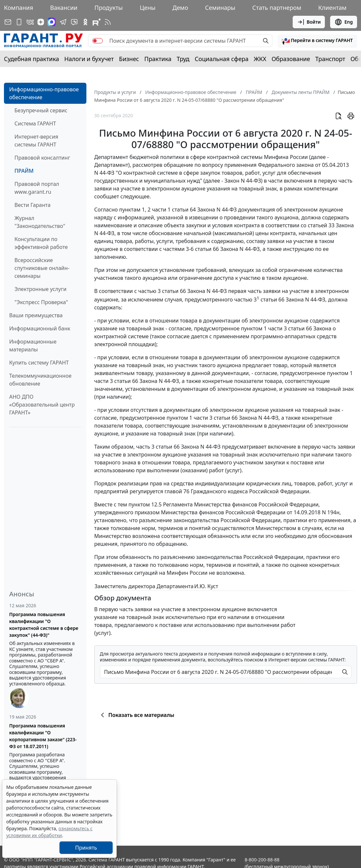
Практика (158, 59)
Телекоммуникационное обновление (40, 380)
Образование (291, 59)
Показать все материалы (136, 715)
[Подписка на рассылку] (8, 22)
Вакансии (64, 8)
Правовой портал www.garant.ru (37, 188)
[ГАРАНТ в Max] (52, 22)
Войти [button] (309, 22)
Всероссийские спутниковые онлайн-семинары (42, 268)
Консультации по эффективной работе (41, 243)
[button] (317, 41)
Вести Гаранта (33, 205)
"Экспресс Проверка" (41, 302)
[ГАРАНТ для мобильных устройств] (19, 22)
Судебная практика (32, 59)
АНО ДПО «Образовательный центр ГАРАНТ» (42, 405)
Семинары (220, 8)
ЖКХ (260, 59)
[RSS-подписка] (108, 22)
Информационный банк (40, 328)
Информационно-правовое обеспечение (44, 93)
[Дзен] (41, 22)
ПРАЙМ (24, 171)
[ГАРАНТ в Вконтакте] (30, 22)
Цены (147, 8)
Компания (19, 8)
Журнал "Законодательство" (40, 222)
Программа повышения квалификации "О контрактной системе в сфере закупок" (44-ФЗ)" (44, 625)
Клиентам (332, 8)
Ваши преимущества (36, 315)
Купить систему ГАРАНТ (39, 363)
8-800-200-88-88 (262, 860)
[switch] (98, 41)
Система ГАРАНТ (35, 123)
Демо (180, 8)
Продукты (108, 8)
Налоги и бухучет (89, 59)
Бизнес (129, 59)
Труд (183, 59)
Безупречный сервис (41, 110)
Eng (344, 22)
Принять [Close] (86, 848)
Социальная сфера (222, 59)
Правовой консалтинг (42, 158)
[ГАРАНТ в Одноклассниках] (85, 22)
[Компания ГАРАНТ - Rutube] (97, 22)
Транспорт (330, 59)
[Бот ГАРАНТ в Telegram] (74, 22)
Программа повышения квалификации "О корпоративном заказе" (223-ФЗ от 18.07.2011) (43, 736)
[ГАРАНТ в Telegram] (63, 22)
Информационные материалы (33, 345)
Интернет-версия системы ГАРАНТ (36, 141)
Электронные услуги (40, 289)
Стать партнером (277, 8)
